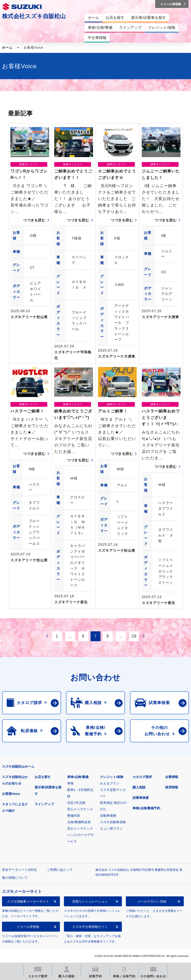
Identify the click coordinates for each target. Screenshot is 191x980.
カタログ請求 (142, 777)
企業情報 (172, 777)
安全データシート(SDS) (19, 870)
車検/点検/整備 (78, 777)
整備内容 (74, 816)
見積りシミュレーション (90, 901)
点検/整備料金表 (79, 822)
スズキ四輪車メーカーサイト (28, 901)
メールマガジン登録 (152, 901)
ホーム (7, 48)
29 (134, 636)
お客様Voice (11, 794)
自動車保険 (108, 816)
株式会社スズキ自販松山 (34, 16)
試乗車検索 (141, 798)
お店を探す (43, 777)
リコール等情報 (28, 927)
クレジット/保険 (112, 777)
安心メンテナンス (80, 809)
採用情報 (172, 787)
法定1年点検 (76, 803)
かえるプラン (110, 783)
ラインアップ (44, 804)
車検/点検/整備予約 (146, 808)
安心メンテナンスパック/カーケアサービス (81, 835)
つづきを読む (34, 220)
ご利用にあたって (60, 870)
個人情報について (15, 878)
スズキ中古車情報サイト (90, 927)
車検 (70, 783)
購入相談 (139, 787)
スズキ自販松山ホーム (18, 766)
